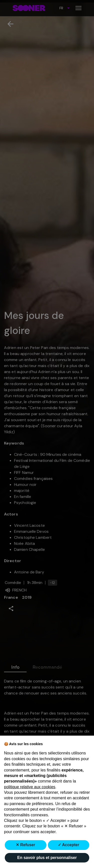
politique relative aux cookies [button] (30, 787)
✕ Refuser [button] (25, 845)
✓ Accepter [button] (69, 845)
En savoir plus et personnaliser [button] (47, 858)
